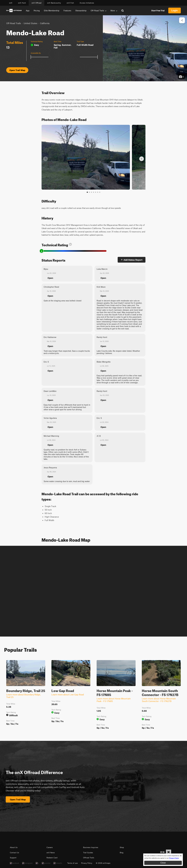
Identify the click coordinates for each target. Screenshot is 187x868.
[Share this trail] (182, 20)
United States (30, 23)
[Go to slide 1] (87, 192)
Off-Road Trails (14, 23)
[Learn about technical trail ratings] (70, 244)
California (45, 23)
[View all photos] (100, 192)
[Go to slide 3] (91, 192)
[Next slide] (142, 159)
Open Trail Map (17, 70)
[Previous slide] (45, 159)
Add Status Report (132, 260)
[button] (145, 48)
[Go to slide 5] (96, 192)
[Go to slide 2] (89, 192)
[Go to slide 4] (94, 192)
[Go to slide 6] (98, 192)
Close (163, 863)
